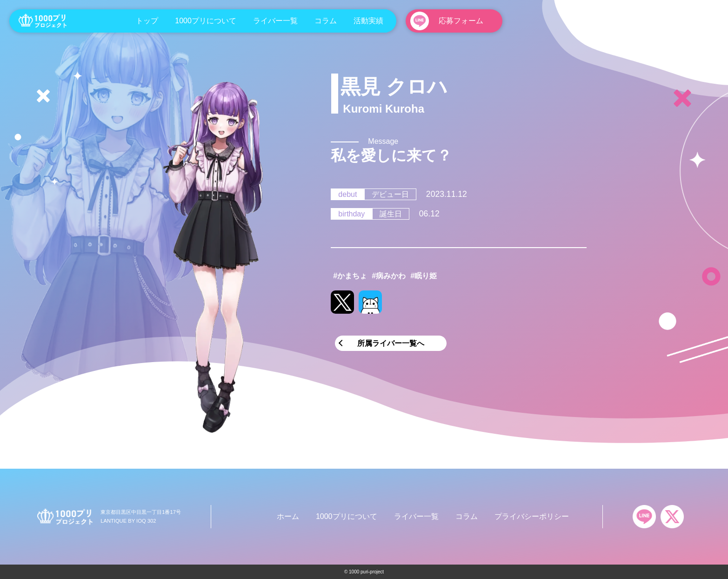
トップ (147, 21)
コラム (326, 21)
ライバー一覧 (275, 21)
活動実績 (368, 21)
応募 (461, 21)
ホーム (288, 516)
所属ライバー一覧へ (391, 343)
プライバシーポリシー (532, 516)
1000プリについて (206, 21)
